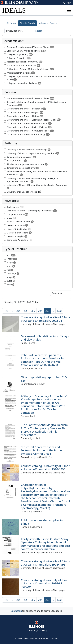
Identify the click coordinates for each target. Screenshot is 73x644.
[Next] (53, 311)
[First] (6, 311)
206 (33, 311)
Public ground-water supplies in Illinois (42, 522)
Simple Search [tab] (28, 23)
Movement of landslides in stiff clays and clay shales (45, 338)
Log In (67, 3)
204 (18, 311)
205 (26, 311)
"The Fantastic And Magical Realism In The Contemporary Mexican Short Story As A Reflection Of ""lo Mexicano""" (45, 430)
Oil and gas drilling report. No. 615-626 (44, 379)
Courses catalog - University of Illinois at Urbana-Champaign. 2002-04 (46, 319)
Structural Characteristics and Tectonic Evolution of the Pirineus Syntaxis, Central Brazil (43, 450)
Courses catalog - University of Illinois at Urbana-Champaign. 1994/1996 (46, 563)
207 (40, 311)
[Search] (19, 31)
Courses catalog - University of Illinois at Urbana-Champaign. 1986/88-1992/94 (46, 583)
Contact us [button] (16, 611)
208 (48, 311)
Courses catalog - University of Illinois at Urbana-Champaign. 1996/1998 (46, 468)
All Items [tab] (11, 23)
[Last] (59, 311)
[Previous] (12, 311)
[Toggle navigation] (69, 10)
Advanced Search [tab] (48, 23)
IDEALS (14, 10)
